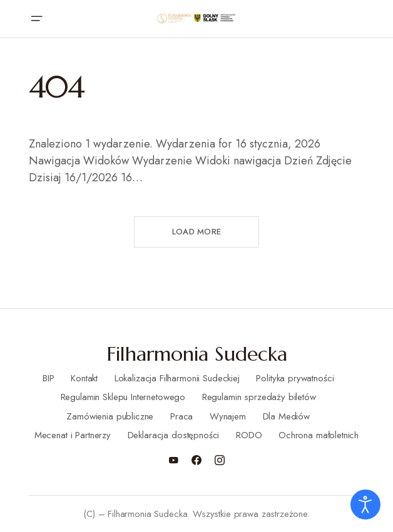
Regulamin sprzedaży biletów (259, 397)
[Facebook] (196, 460)
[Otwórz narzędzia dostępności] (365, 504)
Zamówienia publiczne (110, 416)
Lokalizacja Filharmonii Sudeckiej (177, 378)
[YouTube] (173, 460)
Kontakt (84, 378)
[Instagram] (220, 460)
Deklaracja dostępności (174, 435)
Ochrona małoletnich (319, 435)
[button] (36, 19)
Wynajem (228, 416)
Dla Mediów (287, 416)
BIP (48, 378)
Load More (196, 232)
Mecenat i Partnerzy (73, 435)
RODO (249, 435)
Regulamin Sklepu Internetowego (123, 397)
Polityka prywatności (295, 378)
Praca (181, 416)
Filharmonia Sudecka (197, 354)
